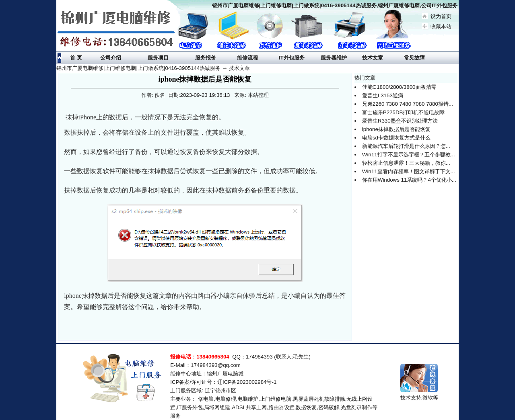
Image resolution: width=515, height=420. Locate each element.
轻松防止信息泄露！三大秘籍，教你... (406, 163)
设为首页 (441, 16)
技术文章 (239, 68)
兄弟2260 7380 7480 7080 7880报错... (408, 104)
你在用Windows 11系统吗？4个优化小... (409, 180)
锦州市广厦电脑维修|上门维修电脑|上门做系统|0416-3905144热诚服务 (138, 68)
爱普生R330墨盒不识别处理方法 (400, 121)
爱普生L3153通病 (383, 95)
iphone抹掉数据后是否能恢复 (396, 129)
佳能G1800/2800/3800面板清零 (399, 87)
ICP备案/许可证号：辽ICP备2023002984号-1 (223, 382)
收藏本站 (441, 26)
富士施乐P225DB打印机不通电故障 (404, 112)
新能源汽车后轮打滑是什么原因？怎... (406, 146)
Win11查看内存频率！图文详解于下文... (409, 171)
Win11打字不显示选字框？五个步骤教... (409, 155)
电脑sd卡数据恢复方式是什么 (396, 138)
